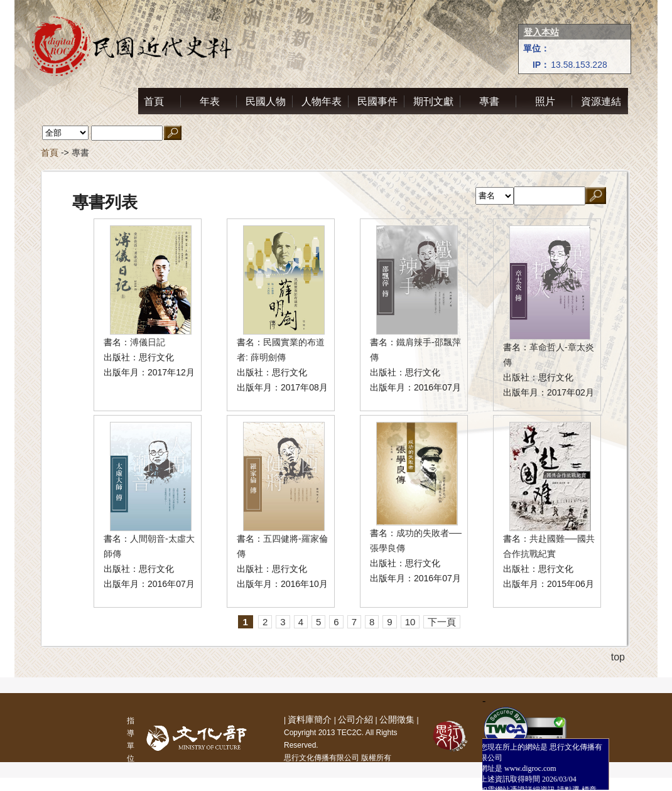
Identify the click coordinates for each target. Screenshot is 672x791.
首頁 (154, 101)
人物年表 (322, 101)
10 (410, 622)
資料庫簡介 (310, 719)
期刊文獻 (433, 101)
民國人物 (266, 101)
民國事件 (377, 101)
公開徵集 (397, 719)
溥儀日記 (148, 342)
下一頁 (442, 622)
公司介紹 (355, 719)
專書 (489, 101)
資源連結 (601, 101)
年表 (210, 101)
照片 (545, 101)
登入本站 (541, 32)
